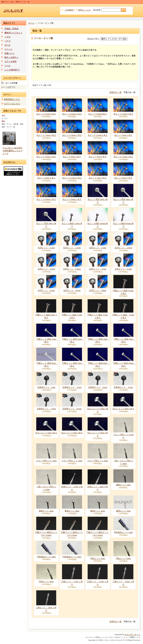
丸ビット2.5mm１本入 (98, 135)
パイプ (7, 41)
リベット (8, 49)
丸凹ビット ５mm (123, 269)
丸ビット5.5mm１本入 (123, 157)
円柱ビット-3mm (46, 582)
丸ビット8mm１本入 (123, 178)
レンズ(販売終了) (12, 70)
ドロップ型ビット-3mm (98, 461)
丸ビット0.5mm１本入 (72, 114)
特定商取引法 (9, 162)
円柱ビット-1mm (98, 558)
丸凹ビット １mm (46, 248)
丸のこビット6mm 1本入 (72, 433)
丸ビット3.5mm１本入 (46, 157)
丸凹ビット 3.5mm (72, 269)
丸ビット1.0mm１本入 (123, 114)
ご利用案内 (69, 10)
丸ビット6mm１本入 (46, 178)
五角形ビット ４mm (123, 387)
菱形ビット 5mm (123, 511)
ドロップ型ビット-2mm (72, 461)
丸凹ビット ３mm (46, 269)
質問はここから (85, 10)
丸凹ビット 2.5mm (123, 248)
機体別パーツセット (13, 33)
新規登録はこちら (12, 99)
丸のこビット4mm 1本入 (123, 409)
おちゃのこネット (133, 635)
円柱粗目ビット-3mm (72, 557)
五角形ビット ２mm (72, 387)
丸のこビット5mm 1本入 (46, 433)
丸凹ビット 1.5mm (72, 248)
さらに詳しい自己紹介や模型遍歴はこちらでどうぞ (12, 151)
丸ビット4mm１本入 (72, 157)
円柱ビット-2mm (123, 558)
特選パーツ (9, 53)
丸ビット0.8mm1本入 (98, 114)
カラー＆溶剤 (10, 61)
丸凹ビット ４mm (98, 269)
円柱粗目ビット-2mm (46, 557)
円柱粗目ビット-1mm (123, 532)
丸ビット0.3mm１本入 (46, 114)
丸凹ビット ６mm (46, 290)
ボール (7, 45)
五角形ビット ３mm (98, 387)
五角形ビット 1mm (46, 387)
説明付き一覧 (116, 92)
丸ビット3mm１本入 (123, 135)
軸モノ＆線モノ (11, 57)
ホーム (31, 23)
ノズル (7, 37)
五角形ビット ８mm (72, 409)
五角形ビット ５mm (46, 409)
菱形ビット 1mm (123, 485)
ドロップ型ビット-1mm (46, 461)
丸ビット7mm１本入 (98, 178)
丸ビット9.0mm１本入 (46, 199)
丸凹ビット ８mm (72, 290)
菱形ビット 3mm (72, 511)
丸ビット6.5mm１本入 (72, 178)
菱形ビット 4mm (98, 511)
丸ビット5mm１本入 (98, 157)
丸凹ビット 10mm (98, 290)
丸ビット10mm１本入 (72, 199)
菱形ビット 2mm (46, 511)
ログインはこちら (12, 104)
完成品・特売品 (11, 29)
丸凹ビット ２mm (98, 248)
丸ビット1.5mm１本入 (46, 135)
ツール (7, 66)
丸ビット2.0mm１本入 (72, 135)
